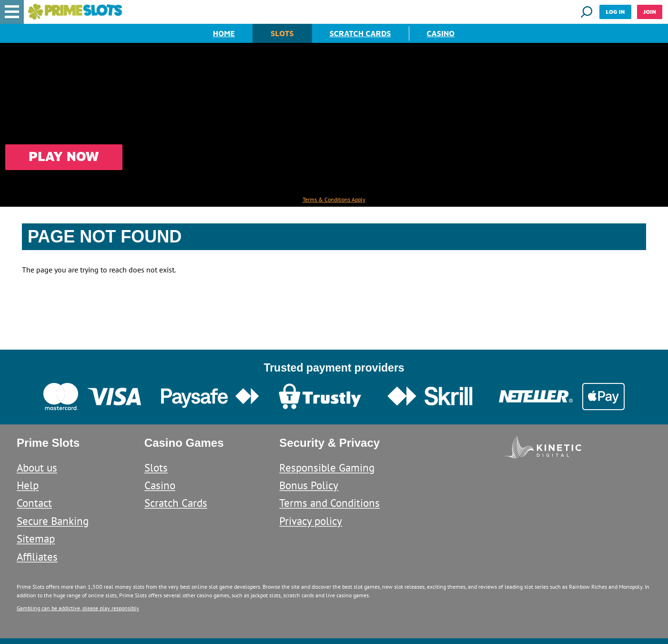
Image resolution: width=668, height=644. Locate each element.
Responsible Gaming (327, 468)
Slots (282, 33)
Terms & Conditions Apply (334, 200)
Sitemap (36, 538)
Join (650, 12)
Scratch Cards (360, 33)
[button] (12, 12)
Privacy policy (311, 521)
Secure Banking (53, 521)
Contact (34, 503)
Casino (441, 33)
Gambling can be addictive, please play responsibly (78, 608)
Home (224, 33)
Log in (615, 12)
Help (28, 485)
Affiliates (37, 557)
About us (37, 468)
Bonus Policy (309, 485)
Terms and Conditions (329, 503)
